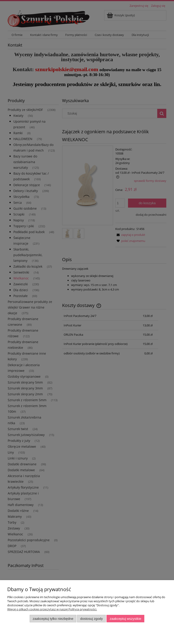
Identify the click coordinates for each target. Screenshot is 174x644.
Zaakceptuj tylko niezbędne (53, 619)
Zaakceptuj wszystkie (125, 619)
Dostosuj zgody (92, 619)
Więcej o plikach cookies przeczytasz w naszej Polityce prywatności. (52, 609)
